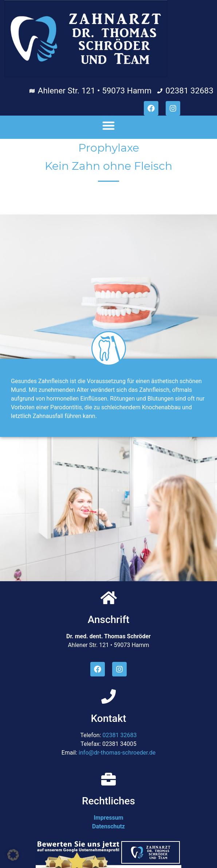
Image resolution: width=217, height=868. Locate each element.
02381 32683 (120, 735)
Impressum (108, 818)
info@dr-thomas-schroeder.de (117, 753)
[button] (108, 125)
